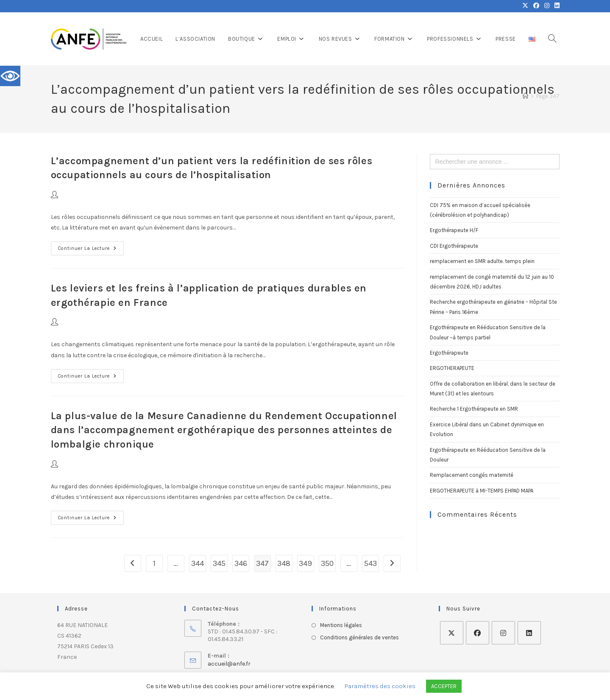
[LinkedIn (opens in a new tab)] (556, 6)
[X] (452, 633)
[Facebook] (478, 633)
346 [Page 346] (241, 563)
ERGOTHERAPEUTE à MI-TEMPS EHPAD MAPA (482, 491)
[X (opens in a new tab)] (525, 6)
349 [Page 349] (305, 563)
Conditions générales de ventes (359, 637)
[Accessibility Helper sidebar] (10, 76)
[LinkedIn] (529, 633)
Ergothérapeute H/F (454, 230)
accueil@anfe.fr (229, 664)
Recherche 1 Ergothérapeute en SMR (474, 409)
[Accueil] (525, 96)
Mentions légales (341, 625)
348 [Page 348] (284, 563)
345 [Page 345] (219, 563)
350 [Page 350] (327, 563)
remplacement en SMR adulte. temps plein (482, 261)
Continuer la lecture (91, 246)
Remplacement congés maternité (472, 475)
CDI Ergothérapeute (454, 246)
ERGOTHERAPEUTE (452, 368)
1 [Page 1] (154, 563)
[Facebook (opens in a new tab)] (536, 6)
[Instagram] (503, 633)
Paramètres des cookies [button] (380, 686)
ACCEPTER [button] (444, 686)
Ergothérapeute (449, 353)
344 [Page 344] (198, 563)
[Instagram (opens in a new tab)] (547, 6)
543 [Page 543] (370, 563)
